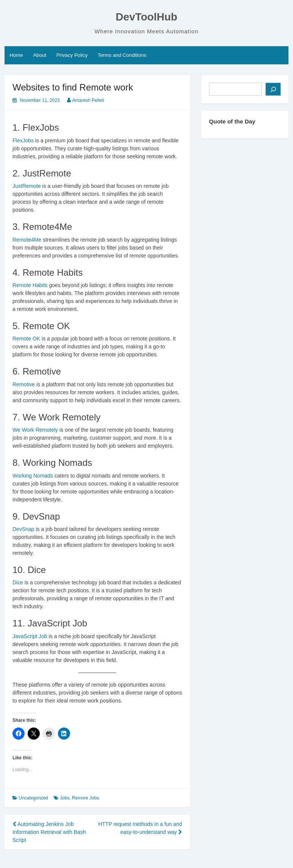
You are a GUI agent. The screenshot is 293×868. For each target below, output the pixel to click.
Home (16, 55)
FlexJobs (23, 141)
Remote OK (26, 339)
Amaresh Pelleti (88, 100)
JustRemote (27, 186)
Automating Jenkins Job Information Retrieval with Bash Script (49, 832)
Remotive (24, 384)
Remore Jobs (85, 798)
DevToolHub (147, 17)
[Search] (273, 89)
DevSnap (23, 529)
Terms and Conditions (122, 55)
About (40, 55)
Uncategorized (33, 798)
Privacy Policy (72, 55)
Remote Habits (30, 285)
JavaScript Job (30, 636)
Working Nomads (33, 476)
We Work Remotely (35, 430)
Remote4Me (27, 240)
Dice (18, 582)
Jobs (65, 798)
